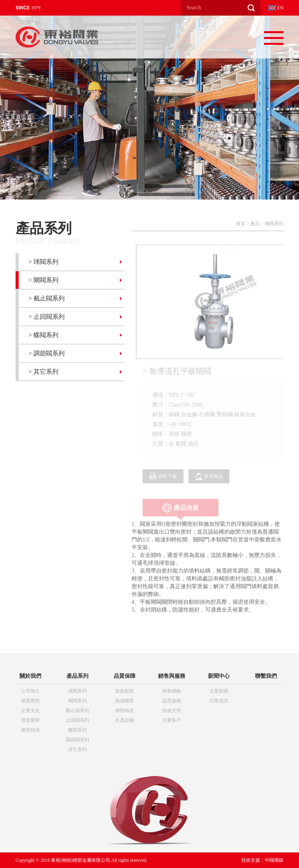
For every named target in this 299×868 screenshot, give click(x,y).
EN (276, 8)
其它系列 (77, 750)
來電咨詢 (211, 476)
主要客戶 (172, 720)
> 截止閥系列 (47, 298)
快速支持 (172, 711)
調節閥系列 (77, 740)
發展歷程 (30, 701)
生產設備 (125, 720)
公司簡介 (30, 691)
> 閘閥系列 (43, 280)
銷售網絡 (172, 691)
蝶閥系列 (77, 730)
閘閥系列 (274, 224)
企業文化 (30, 711)
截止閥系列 (77, 711)
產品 (255, 224)
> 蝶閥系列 (43, 335)
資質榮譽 (30, 720)
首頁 (241, 224)
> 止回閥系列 (47, 317)
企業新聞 (219, 691)
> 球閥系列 (43, 262)
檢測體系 (125, 701)
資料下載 (165, 476)
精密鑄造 (125, 711)
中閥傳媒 (274, 860)
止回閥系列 (77, 720)
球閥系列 (77, 691)
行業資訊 (219, 701)
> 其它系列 (43, 372)
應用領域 (30, 730)
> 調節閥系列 (47, 353)
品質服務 (172, 701)
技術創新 (125, 691)
